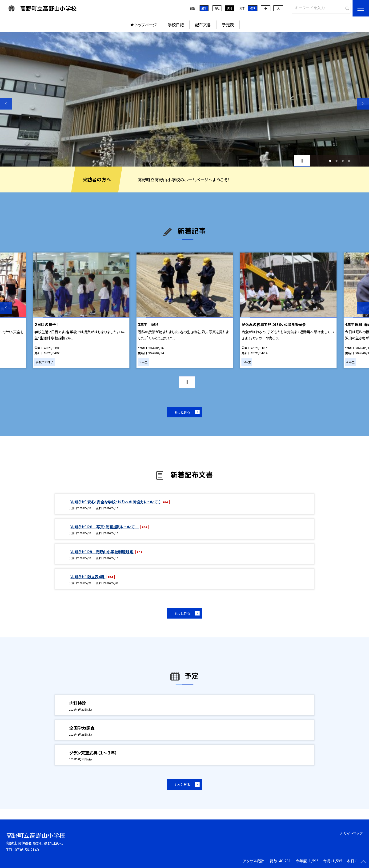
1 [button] (330, 161)
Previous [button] (6, 104)
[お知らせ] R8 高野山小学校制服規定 (102, 552)
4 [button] (349, 161)
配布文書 (203, 25)
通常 (204, 8)
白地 (217, 8)
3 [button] (343, 161)
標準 (253, 8)
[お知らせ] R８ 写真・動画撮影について (104, 527)
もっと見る (182, 412)
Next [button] (363, 104)
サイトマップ (353, 833)
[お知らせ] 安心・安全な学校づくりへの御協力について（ (115, 502)
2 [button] (336, 161)
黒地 (230, 8)
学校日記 (176, 25)
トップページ (146, 25)
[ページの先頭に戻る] (363, 862)
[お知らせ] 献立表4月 (87, 577)
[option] (184, 99)
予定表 (228, 25)
